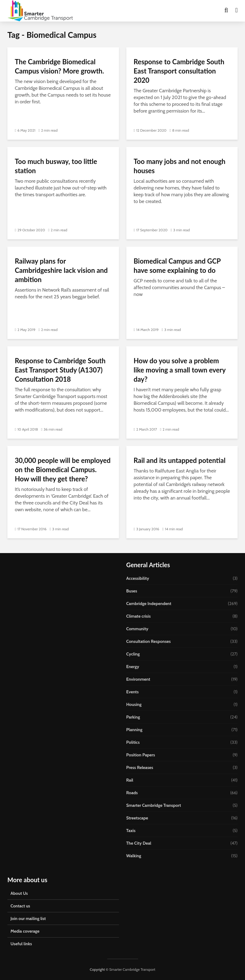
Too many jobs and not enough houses (180, 166)
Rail (130, 780)
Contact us (20, 906)
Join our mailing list (28, 918)
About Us (19, 893)
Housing (134, 704)
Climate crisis (139, 616)
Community (137, 629)
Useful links (21, 944)
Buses (132, 591)
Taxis (131, 831)
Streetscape (137, 818)
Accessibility (138, 578)
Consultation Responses (149, 641)
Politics (133, 742)
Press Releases (140, 767)
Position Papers (141, 755)
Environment (138, 679)
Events (133, 692)
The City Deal (139, 843)
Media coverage (25, 931)
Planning (135, 730)
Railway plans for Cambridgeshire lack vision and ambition (61, 270)
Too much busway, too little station (56, 166)
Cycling (133, 654)
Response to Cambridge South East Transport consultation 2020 (179, 71)
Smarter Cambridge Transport (154, 805)
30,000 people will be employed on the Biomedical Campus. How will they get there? (63, 470)
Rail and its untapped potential (180, 460)
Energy (133, 667)
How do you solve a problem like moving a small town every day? (180, 370)
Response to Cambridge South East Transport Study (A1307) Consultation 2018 (60, 370)
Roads (132, 793)
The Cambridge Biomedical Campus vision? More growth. (59, 66)
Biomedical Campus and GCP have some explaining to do (177, 266)
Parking (133, 717)
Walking (134, 856)
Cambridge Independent (149, 604)
